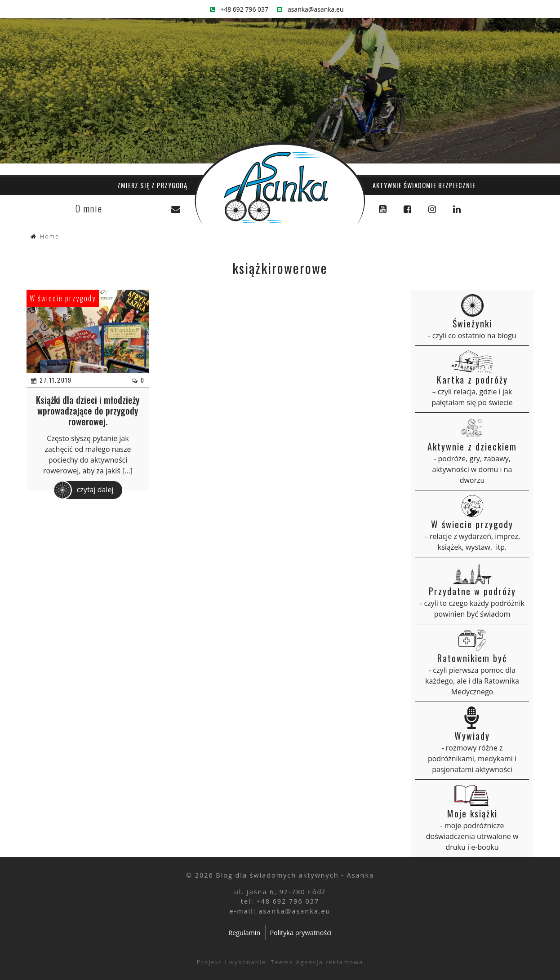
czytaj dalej (84, 490)
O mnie (89, 208)
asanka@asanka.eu (310, 9)
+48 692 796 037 (239, 9)
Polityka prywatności (300, 933)
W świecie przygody (63, 298)
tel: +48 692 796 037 (280, 901)
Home (50, 236)
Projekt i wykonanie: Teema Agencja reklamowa (280, 962)
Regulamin (244, 933)
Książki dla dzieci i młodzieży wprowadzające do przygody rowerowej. (88, 411)
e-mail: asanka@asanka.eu (280, 911)
